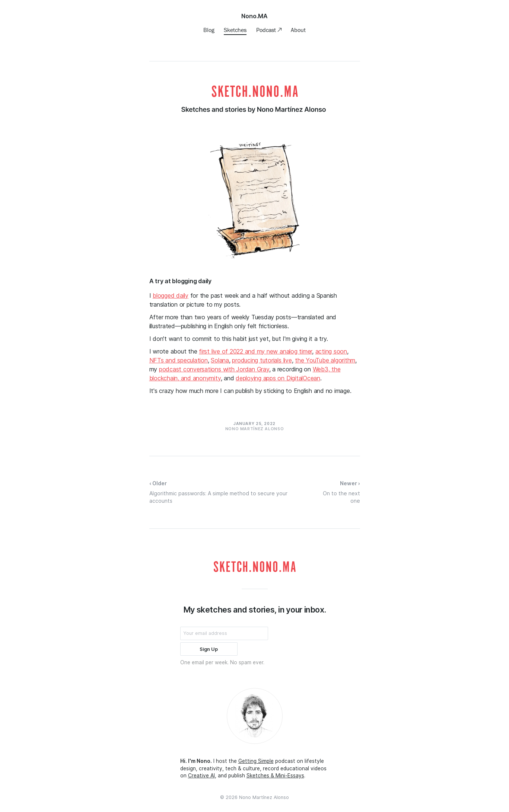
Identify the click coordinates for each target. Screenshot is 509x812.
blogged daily (171, 295)
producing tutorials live (262, 360)
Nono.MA (254, 16)
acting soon (331, 351)
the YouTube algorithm (325, 360)
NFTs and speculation (179, 360)
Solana (220, 360)
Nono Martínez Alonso (264, 797)
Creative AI (201, 776)
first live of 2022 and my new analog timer (255, 351)
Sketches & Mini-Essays (275, 776)
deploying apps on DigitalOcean (278, 378)
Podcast (267, 30)
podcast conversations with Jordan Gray (214, 369)
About (298, 30)
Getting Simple (256, 761)
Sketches (235, 30)
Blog (209, 30)
